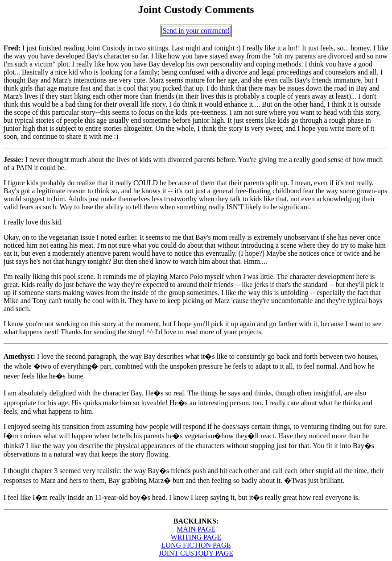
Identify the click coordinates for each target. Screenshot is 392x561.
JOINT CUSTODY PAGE (196, 553)
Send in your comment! (196, 31)
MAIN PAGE (196, 529)
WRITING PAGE (196, 537)
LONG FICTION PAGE (196, 545)
